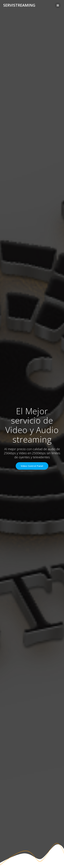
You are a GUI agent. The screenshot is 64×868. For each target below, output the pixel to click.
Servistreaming (19, 5)
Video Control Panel (32, 466)
